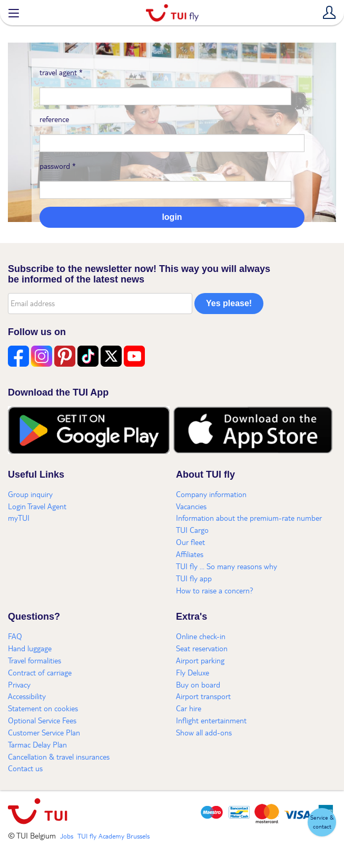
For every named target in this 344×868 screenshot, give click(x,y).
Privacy (19, 684)
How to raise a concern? (215, 590)
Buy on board (198, 684)
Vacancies (191, 506)
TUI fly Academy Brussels (114, 836)
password (58, 166)
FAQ (15, 636)
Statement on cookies (43, 708)
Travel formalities (35, 660)
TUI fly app (194, 578)
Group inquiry (30, 494)
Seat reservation (202, 648)
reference (54, 119)
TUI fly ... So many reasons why (227, 566)
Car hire (189, 708)
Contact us (25, 768)
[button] (322, 822)
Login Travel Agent (37, 506)
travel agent (61, 72)
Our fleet (190, 542)
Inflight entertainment (211, 720)
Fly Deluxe (193, 672)
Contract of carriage (40, 672)
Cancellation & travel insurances (59, 756)
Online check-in (201, 636)
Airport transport (203, 696)
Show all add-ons (204, 732)
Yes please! (229, 303)
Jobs (67, 836)
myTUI (19, 518)
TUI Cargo (192, 530)
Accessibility (27, 696)
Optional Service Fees (42, 720)
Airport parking (200, 660)
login (172, 217)
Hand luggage (30, 648)
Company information (211, 494)
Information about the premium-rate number (249, 518)
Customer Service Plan (44, 732)
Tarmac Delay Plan (37, 744)
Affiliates (190, 554)
